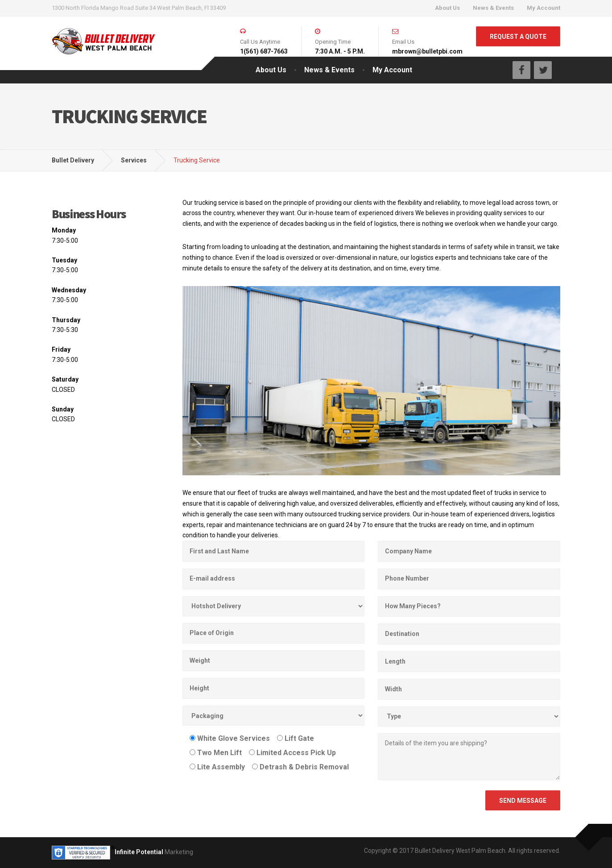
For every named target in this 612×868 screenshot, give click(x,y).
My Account (544, 8)
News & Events (493, 8)
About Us (447, 8)
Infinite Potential (139, 852)
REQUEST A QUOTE (518, 37)
